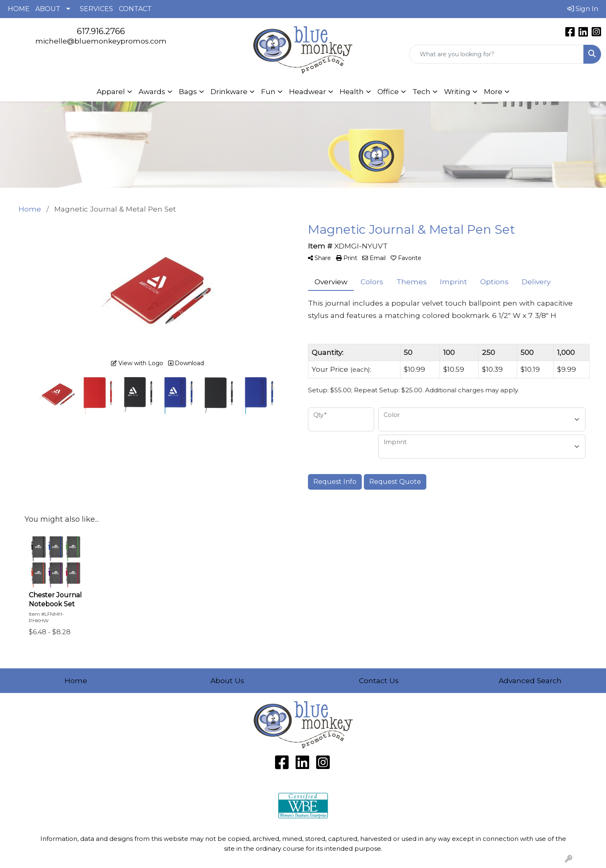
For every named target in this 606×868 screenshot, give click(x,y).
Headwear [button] (308, 91)
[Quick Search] (496, 54)
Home (76, 680)
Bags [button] (188, 91)
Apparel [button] (111, 91)
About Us (227, 680)
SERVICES (96, 9)
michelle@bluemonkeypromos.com (101, 41)
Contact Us (379, 680)
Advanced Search (530, 680)
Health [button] (352, 91)
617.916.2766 (101, 31)
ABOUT (48, 9)
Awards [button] (152, 91)
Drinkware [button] (229, 91)
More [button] (493, 91)
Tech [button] (421, 91)
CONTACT (135, 9)
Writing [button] (457, 91)
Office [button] (388, 91)
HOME (19, 9)
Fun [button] (268, 91)
